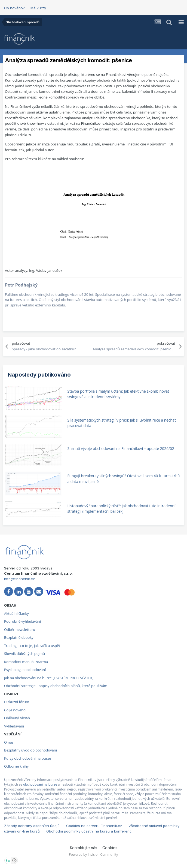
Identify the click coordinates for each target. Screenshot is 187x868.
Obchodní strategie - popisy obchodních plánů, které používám (56, 686)
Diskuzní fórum (17, 702)
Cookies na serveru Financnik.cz (94, 826)
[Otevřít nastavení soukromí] (8, 860)
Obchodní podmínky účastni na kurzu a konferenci (89, 831)
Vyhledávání (14, 726)
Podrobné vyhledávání (22, 621)
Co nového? (14, 8)
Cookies (110, 848)
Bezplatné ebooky (19, 637)
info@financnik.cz (19, 579)
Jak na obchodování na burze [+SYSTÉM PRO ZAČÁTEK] (49, 678)
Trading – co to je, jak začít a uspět (32, 646)
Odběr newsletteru (20, 630)
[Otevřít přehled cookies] (14, 860)
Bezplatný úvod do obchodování (30, 750)
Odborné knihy (16, 766)
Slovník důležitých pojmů (24, 654)
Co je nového (15, 710)
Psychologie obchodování (25, 670)
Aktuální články (16, 613)
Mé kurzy (38, 8)
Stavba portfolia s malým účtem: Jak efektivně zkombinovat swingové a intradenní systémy (118, 394)
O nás (9, 742)
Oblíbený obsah (17, 718)
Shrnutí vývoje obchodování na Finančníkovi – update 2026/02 (121, 448)
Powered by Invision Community (93, 854)
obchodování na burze (40, 784)
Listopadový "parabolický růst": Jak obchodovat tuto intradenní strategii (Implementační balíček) (122, 509)
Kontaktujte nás (84, 848)
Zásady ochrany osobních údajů (32, 826)
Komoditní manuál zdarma (26, 662)
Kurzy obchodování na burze (27, 758)
